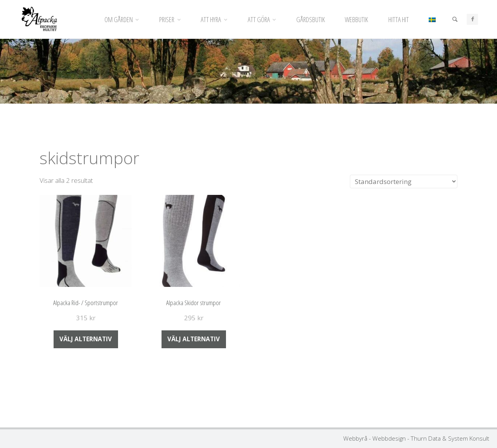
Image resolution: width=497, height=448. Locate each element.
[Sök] (455, 19)
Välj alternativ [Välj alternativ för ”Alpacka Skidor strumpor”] (194, 339)
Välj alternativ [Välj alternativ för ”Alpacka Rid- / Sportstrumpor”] (86, 339)
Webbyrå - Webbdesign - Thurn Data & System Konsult (416, 438)
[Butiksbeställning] (404, 182)
